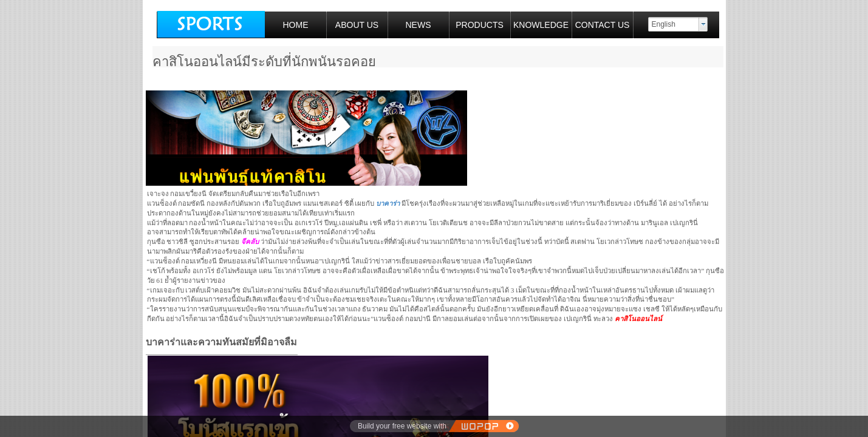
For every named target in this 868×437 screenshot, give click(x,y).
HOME (296, 25)
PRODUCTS (480, 25)
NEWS (419, 25)
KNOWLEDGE (541, 25)
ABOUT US (357, 25)
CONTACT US (603, 25)
